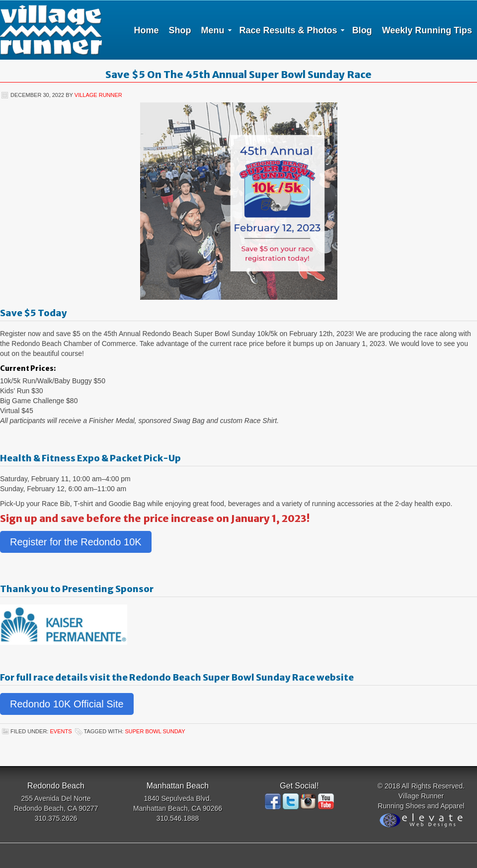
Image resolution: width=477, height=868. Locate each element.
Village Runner (51, 30)
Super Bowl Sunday (155, 731)
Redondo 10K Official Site (67, 704)
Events (61, 731)
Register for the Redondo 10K (76, 542)
